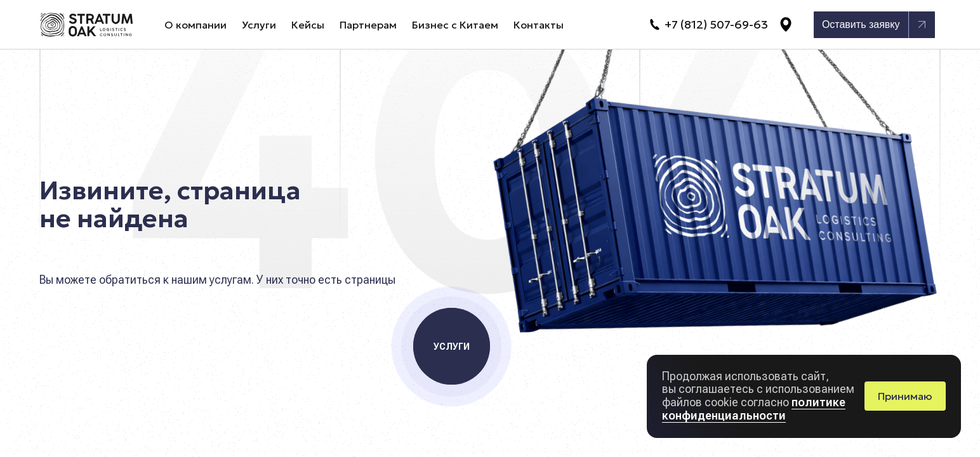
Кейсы (308, 25)
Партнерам (368, 25)
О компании (195, 25)
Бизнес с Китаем (455, 25)
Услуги (259, 25)
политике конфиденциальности (754, 409)
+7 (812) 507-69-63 (708, 25)
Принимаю (905, 396)
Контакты (539, 25)
